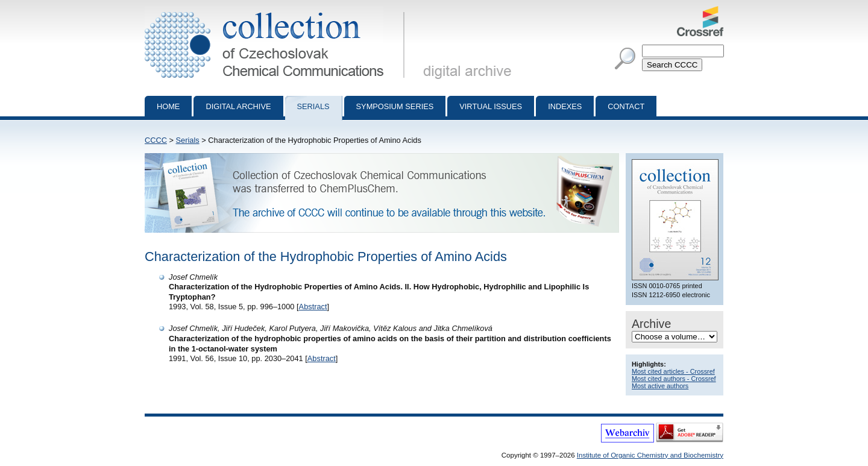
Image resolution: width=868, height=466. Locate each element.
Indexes (565, 106)
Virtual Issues (491, 106)
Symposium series (395, 106)
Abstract (313, 307)
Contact (626, 106)
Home (168, 106)
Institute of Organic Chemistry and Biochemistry (650, 455)
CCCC (156, 140)
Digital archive (238, 106)
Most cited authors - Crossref (674, 379)
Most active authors (660, 386)
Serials (313, 106)
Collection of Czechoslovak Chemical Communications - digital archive (277, 11)
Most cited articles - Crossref (673, 371)
